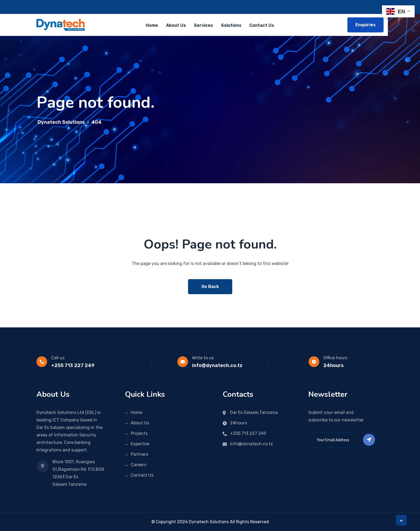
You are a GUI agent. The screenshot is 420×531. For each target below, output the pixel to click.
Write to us (203, 358)
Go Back (210, 287)
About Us (176, 25)
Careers (138, 465)
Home (152, 25)
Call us (58, 358)
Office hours (335, 358)
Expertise (140, 444)
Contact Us (262, 25)
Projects (139, 433)
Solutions (231, 25)
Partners (139, 454)
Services (203, 25)
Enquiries (365, 25)
